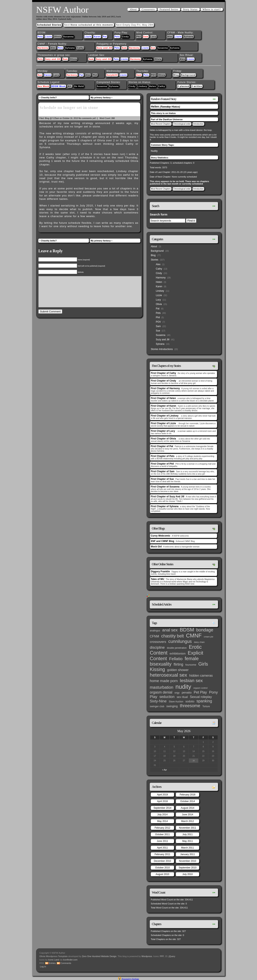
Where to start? (212, 9)
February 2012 (162, 828)
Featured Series (169, 9)
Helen (153, 86)
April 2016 (162, 801)
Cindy (125, 37)
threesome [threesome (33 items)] (190, 706)
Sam (146, 37)
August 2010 (162, 874)
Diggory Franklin (160, 572)
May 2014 (163, 821)
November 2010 (187, 861)
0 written (197, 86)
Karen (97, 37)
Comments (66, 963)
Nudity (154, 151)
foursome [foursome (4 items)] (191, 665)
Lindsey (142, 86)
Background (188, 75)
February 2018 (188, 795)
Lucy (153, 37)
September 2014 (163, 808)
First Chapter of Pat (162, 446)
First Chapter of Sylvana (165, 506)
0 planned (183, 86)
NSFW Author (62, 10)
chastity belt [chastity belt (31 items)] (172, 636)
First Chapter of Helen (163, 398)
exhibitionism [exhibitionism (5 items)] (178, 654)
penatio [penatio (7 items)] (187, 692)
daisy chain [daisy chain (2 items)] (199, 642)
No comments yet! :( (88, 118)
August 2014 (187, 808)
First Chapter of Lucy (163, 431)
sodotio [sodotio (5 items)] (190, 701)
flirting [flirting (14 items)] (178, 664)
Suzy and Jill (104, 48)
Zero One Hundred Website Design (99, 956)
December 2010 (162, 861)
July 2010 (187, 874)
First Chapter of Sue (162, 479)
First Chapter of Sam (163, 471)
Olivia (58, 37)
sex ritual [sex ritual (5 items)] (182, 697)
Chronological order (182, 124)
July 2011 (187, 834)
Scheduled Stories (49, 25)
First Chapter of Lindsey (165, 416)
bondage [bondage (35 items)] (205, 630)
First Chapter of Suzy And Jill (168, 497)
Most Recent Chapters (161, 124)
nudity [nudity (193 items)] (183, 687)
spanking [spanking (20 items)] (204, 701)
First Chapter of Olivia (163, 439)
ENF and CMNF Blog (163, 541)
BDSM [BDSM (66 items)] (187, 630)
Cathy (80, 48)
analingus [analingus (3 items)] (155, 631)
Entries (52, 963)
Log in (43, 967)
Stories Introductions (162, 349)
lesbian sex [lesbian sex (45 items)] (191, 680)
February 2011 (162, 854)
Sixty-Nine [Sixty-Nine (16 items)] (158, 701)
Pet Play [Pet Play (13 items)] (200, 692)
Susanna (68, 37)
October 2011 (163, 834)
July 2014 (162, 815)
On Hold (79, 86)
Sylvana (189, 37)
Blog (176, 75)
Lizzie (48, 37)
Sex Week (43, 86)
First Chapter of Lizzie (163, 423)
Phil (139, 37)
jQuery (172, 956)
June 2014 (188, 815)
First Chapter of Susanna (165, 487)
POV (154, 75)
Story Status (190, 9)
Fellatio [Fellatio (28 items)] (176, 659)
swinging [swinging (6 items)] (172, 706)
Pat (105, 37)
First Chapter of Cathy (163, 373)
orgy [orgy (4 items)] (177, 693)
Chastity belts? (49, 97)
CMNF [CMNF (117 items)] (194, 636)
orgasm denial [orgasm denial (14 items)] (161, 692)
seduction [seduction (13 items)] (167, 697)
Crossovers (148, 9)
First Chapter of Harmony (165, 388)
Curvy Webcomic (161, 536)
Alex (170, 37)
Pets (40, 37)
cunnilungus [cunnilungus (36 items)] (180, 641)
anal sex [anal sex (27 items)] (170, 630)
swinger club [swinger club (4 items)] (157, 706)
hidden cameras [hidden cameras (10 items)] (201, 675)
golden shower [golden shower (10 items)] (178, 670)
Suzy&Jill (112, 75)
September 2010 (188, 868)
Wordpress (147, 956)
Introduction (198, 124)
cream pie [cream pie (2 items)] (209, 637)
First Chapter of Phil (162, 464)
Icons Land (54, 960)
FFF (162, 956)
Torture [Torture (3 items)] (206, 706)
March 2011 (187, 848)
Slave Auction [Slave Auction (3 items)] (176, 702)
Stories (155, 260)
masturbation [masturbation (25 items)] (162, 687)
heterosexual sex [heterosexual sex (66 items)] (168, 675)
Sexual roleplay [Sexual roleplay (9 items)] (201, 697)
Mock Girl (156, 547)
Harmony (43, 48)
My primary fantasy (101, 97)
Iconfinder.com (70, 960)
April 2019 (162, 795)
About (133, 9)
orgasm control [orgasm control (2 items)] (200, 688)
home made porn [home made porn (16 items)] (164, 681)
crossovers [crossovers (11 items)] (158, 642)
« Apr (165, 770)
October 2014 (188, 801)
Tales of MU (157, 579)
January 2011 (188, 854)
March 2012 (187, 821)
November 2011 (187, 828)
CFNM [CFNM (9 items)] (154, 636)
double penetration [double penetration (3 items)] (177, 648)
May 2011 (188, 841)
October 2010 (163, 868)
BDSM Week (58, 86)
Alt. (70, 86)
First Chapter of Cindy (163, 381)
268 (113, 118)
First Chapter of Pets (163, 456)
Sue (153, 48)
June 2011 (162, 841)
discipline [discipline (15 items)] (157, 648)
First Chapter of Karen (164, 406)
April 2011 (162, 848)
